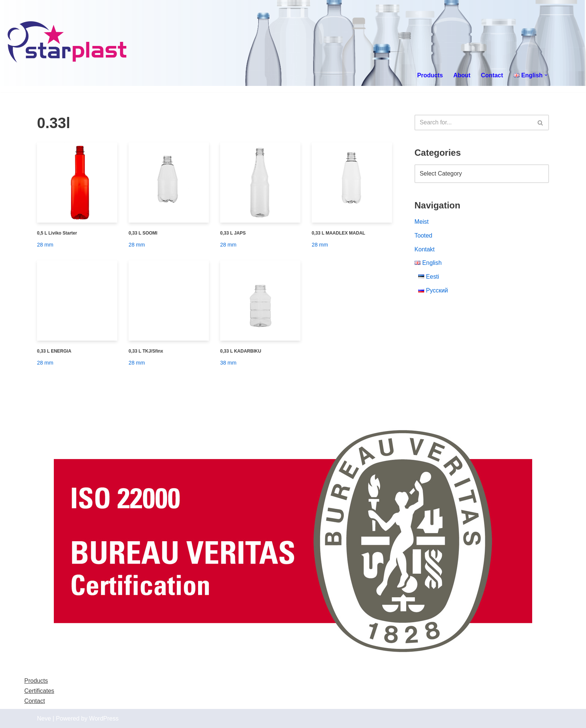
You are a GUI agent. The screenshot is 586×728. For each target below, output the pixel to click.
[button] (546, 75)
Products (429, 75)
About (462, 75)
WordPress (104, 718)
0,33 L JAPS (233, 233)
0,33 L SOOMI (143, 233)
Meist (422, 222)
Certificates (39, 691)
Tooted (423, 236)
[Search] (473, 123)
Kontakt (425, 250)
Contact (492, 75)
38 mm (228, 363)
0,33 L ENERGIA (54, 351)
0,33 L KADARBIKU (241, 351)
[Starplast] (67, 43)
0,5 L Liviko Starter (57, 233)
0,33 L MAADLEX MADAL (338, 233)
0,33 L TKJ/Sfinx (146, 351)
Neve (44, 718)
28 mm (45, 245)
